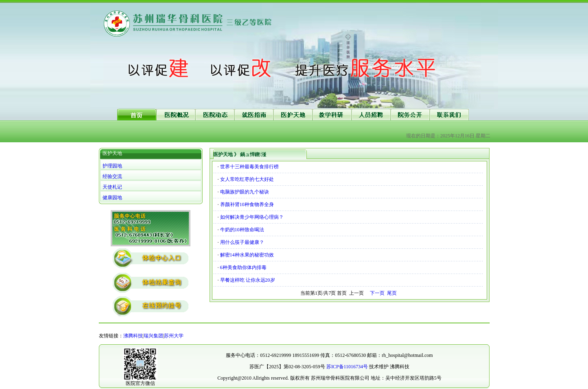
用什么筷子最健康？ (242, 242)
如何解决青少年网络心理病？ (252, 217)
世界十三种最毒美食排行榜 (249, 167)
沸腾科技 (133, 336)
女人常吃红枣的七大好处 (247, 179)
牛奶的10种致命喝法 (242, 230)
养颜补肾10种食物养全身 (247, 204)
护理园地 (112, 166)
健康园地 (112, 198)
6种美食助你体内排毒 (243, 267)
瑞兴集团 (153, 336)
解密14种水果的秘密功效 (247, 255)
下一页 (377, 293)
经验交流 (112, 176)
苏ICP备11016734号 (347, 367)
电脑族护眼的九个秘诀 (245, 192)
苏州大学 (174, 336)
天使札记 (112, 187)
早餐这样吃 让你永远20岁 (248, 280)
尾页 (392, 293)
